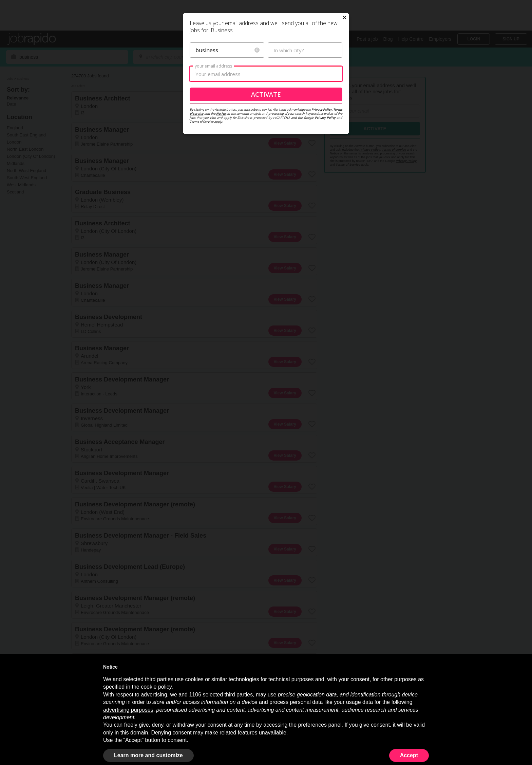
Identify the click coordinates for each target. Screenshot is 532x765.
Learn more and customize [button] (148, 755)
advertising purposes (128, 710)
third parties (239, 695)
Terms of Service (202, 187)
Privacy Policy (322, 175)
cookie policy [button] (156, 687)
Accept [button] (409, 755)
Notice (221, 179)
